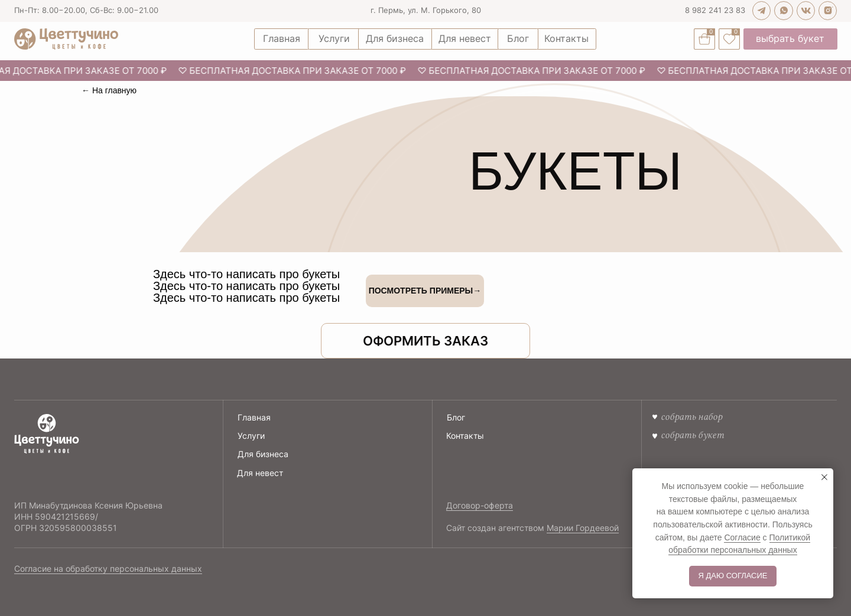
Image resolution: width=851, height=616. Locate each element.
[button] (425, 341)
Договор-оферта (480, 505)
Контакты (465, 436)
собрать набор (691, 417)
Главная (254, 417)
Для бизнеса (263, 454)
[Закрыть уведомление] (824, 477)
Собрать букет (692, 435)
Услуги (251, 436)
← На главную (109, 90)
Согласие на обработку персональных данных (108, 568)
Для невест (260, 473)
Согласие (742, 537)
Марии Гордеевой (583, 528)
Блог (456, 417)
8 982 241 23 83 (715, 10)
